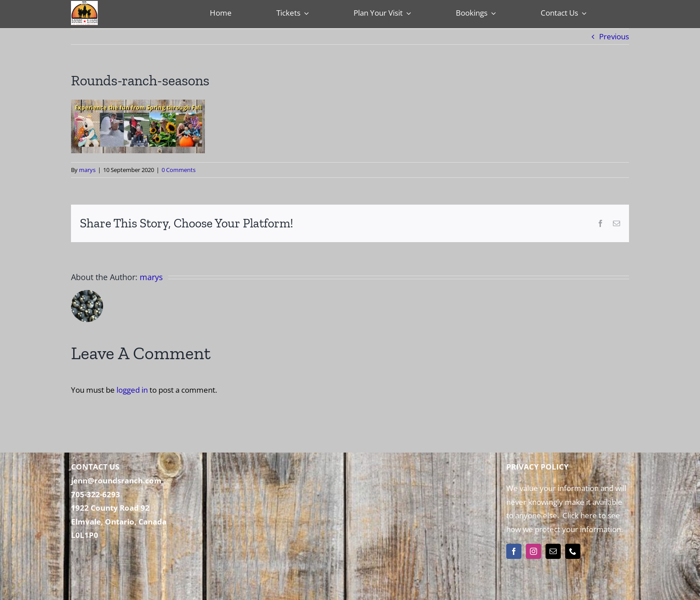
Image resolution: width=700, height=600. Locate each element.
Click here (579, 515)
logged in (132, 390)
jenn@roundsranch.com (116, 480)
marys (87, 170)
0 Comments (179, 170)
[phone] (573, 551)
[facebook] (514, 551)
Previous (614, 36)
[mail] (553, 551)
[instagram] (533, 551)
